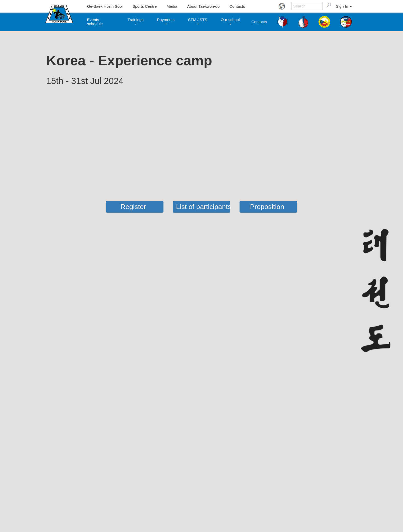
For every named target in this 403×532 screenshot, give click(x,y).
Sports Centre (144, 6)
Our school (230, 21)
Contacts (237, 6)
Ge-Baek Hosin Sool (105, 6)
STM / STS (198, 21)
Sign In (344, 6)
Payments (166, 21)
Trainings (135, 21)
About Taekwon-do (203, 6)
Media (172, 6)
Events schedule (95, 22)
